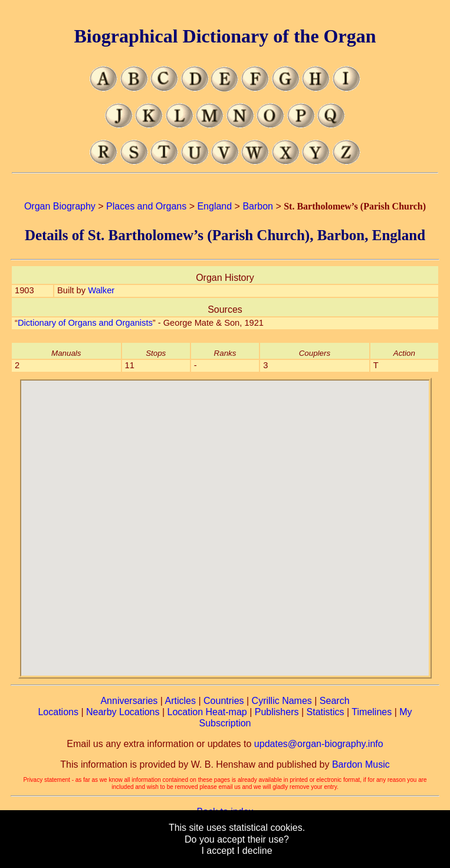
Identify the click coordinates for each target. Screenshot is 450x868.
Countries (224, 701)
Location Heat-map (207, 712)
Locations (58, 712)
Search (335, 701)
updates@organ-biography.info (319, 744)
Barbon (258, 206)
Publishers (277, 712)
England (214, 206)
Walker (101, 290)
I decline (255, 851)
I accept (218, 851)
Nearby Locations (123, 712)
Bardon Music (361, 764)
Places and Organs (146, 206)
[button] (225, 521)
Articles (180, 701)
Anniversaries (129, 701)
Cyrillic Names (282, 701)
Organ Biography (60, 206)
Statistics (326, 712)
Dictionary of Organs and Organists (85, 323)
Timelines (372, 712)
